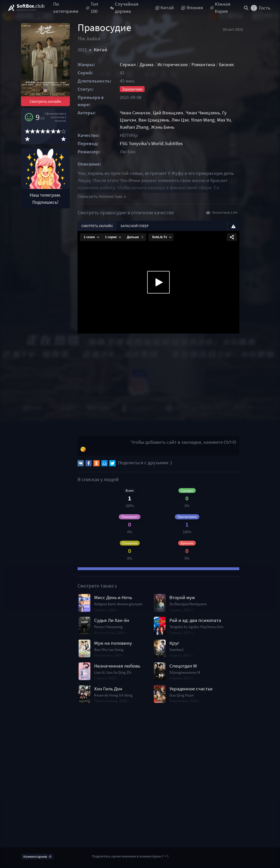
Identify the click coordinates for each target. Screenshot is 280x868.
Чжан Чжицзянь (211, 113)
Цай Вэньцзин (177, 113)
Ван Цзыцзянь (144, 120)
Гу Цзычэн (242, 113)
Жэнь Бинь (140, 127)
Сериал (136, 64)
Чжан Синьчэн (144, 113)
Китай (105, 50)
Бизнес (235, 64)
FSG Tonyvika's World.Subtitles (160, 143)
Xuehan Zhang (238, 120)
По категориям (66, 8)
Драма (155, 64)
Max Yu (214, 120)
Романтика (212, 64)
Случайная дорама (124, 8)
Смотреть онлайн (48, 109)
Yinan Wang (193, 120)
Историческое (181, 64)
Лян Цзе (170, 120)
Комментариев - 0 (37, 856)
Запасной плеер (139, 226)
